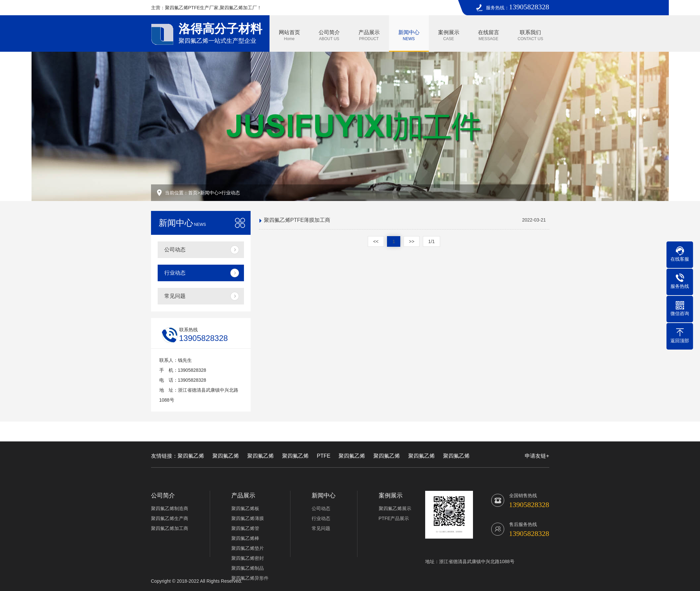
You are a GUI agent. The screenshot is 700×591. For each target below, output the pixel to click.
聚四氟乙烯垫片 (248, 548)
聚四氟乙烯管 (245, 528)
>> (412, 241)
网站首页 (289, 35)
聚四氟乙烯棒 (245, 538)
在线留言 (489, 35)
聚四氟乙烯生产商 (170, 518)
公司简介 (329, 35)
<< (376, 241)
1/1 (431, 241)
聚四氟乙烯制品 (248, 568)
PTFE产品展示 (394, 518)
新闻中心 (409, 35)
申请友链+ (537, 456)
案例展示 (449, 35)
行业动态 (231, 193)
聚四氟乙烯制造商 (170, 508)
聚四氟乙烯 (191, 456)
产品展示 (369, 35)
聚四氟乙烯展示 (395, 508)
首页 (193, 193)
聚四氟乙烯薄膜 (248, 518)
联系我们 (531, 35)
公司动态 (175, 250)
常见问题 (175, 296)
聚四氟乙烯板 (245, 508)
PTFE (324, 456)
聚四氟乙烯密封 (248, 558)
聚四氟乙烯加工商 (170, 528)
